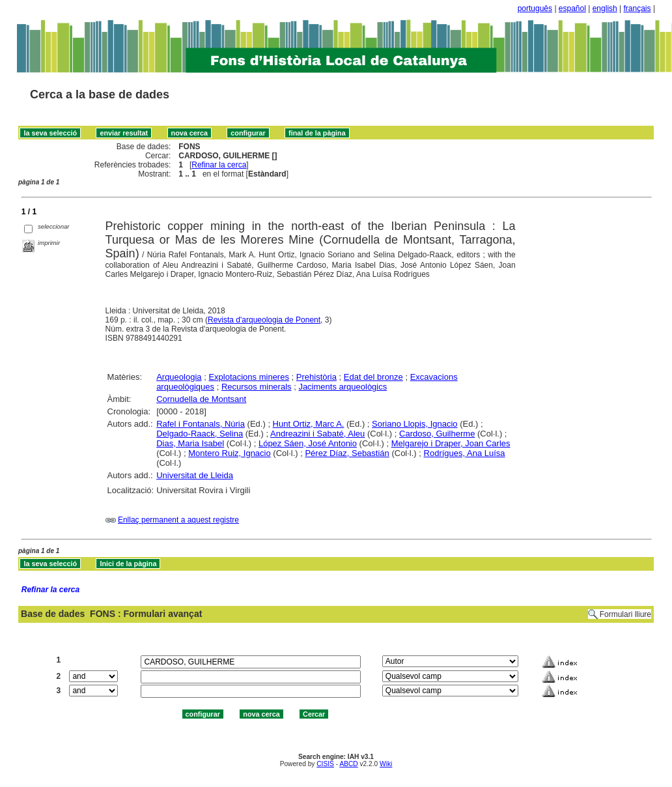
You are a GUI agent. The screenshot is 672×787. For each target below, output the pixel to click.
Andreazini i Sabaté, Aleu (317, 434)
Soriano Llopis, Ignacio (415, 424)
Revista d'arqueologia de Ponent (264, 320)
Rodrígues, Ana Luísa (465, 453)
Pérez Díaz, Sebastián (347, 453)
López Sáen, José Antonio (308, 443)
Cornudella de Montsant (201, 399)
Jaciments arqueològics (343, 387)
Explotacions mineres (249, 377)
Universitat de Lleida (195, 475)
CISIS (325, 764)
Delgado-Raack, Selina (200, 434)
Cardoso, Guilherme (437, 434)
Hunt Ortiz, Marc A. (309, 424)
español (572, 8)
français (637, 8)
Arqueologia (179, 377)
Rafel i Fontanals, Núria (201, 424)
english (605, 8)
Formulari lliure (625, 614)
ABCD (348, 764)
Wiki (386, 764)
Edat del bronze (373, 377)
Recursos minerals (257, 387)
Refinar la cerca (219, 165)
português (535, 8)
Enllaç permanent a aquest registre (178, 520)
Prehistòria (316, 377)
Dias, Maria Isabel (190, 443)
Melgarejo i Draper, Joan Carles (451, 443)
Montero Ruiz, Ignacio (229, 453)
